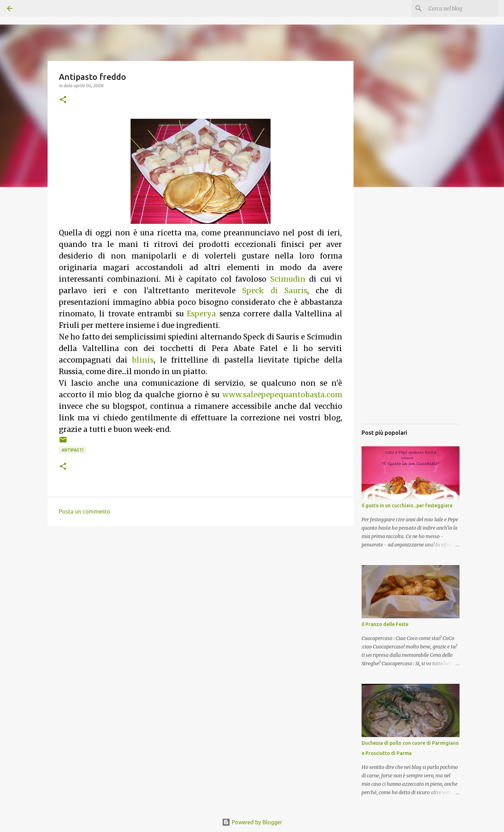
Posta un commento (85, 511)
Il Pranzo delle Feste (385, 624)
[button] (63, 100)
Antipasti (72, 450)
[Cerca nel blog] (462, 8)
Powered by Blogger (252, 822)
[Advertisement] (411, 314)
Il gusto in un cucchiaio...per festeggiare (407, 506)
